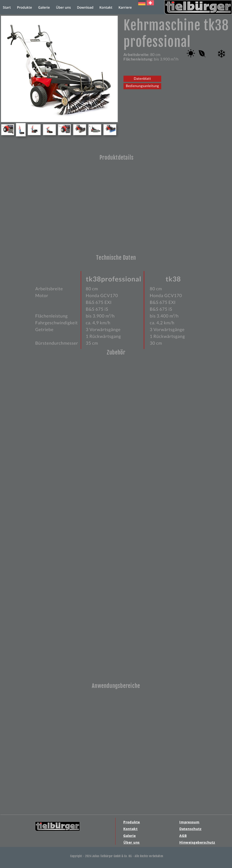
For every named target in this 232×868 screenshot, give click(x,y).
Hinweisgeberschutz (197, 842)
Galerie (129, 835)
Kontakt (130, 829)
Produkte (132, 822)
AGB (183, 835)
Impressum (189, 822)
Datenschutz (190, 829)
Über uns (132, 842)
